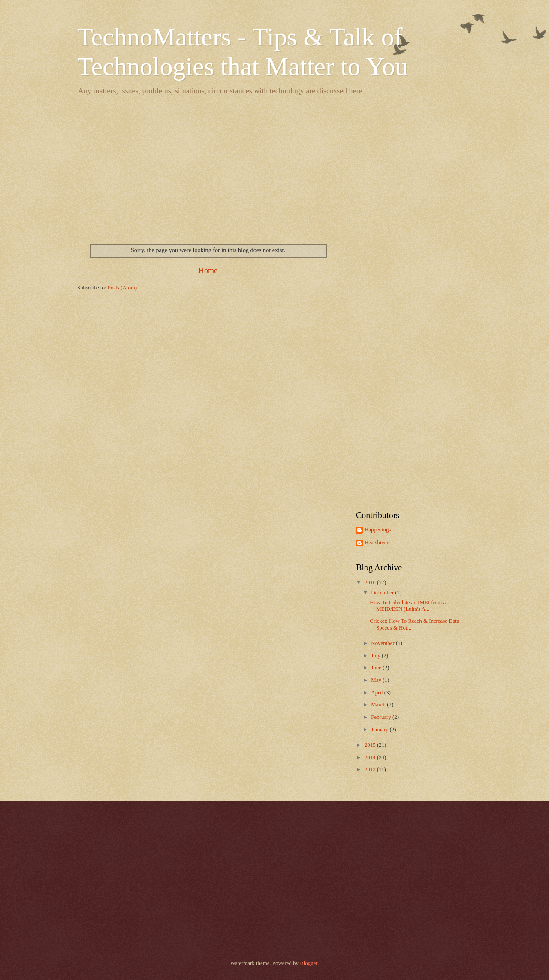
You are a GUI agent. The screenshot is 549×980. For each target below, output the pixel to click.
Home (208, 271)
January (380, 730)
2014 (371, 757)
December (383, 593)
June (377, 668)
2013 (371, 769)
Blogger (309, 963)
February (382, 717)
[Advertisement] (274, 167)
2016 (371, 582)
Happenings (378, 530)
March (379, 705)
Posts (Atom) (122, 288)
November (383, 643)
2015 (371, 745)
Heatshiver (377, 543)
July (376, 656)
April (377, 693)
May (377, 680)
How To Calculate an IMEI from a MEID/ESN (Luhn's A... (408, 606)
